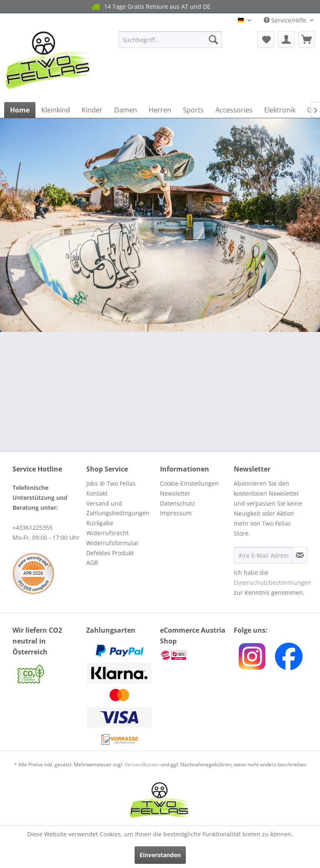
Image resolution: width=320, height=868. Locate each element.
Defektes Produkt (110, 553)
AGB (92, 562)
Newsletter (175, 493)
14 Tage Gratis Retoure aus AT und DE (151, 7)
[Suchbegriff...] (170, 40)
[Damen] (126, 110)
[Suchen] (213, 40)
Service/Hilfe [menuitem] (286, 20)
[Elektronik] (280, 110)
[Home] (20, 110)
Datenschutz (177, 503)
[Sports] (193, 110)
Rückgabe (100, 523)
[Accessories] (234, 110)
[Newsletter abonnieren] (300, 555)
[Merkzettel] (266, 40)
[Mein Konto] (286, 40)
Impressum (176, 513)
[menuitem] (170, 40)
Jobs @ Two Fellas (111, 483)
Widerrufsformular (112, 543)
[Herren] (160, 110)
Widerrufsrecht (107, 533)
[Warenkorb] (307, 40)
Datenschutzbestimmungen (272, 582)
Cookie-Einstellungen (189, 483)
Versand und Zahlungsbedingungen (118, 508)
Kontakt (97, 493)
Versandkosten (142, 764)
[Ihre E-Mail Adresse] (263, 555)
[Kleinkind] (56, 110)
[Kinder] (92, 110)
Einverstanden (160, 855)
